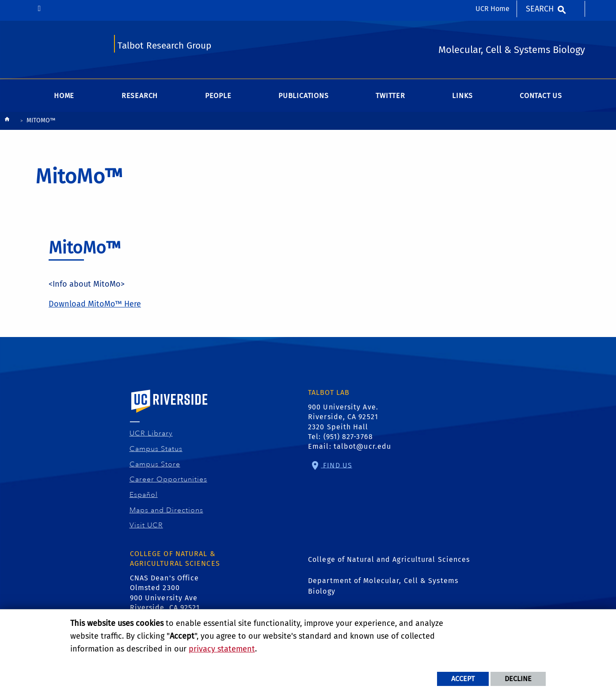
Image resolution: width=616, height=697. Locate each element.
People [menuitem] (218, 96)
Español (144, 495)
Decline (518, 679)
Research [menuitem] (140, 96)
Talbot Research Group (164, 46)
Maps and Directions (167, 510)
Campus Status (156, 449)
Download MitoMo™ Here (95, 304)
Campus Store (155, 464)
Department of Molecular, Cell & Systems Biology (383, 586)
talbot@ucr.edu (362, 446)
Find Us (337, 465)
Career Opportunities (169, 479)
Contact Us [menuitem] (541, 96)
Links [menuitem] (462, 96)
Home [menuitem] (64, 96)
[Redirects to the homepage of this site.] (7, 121)
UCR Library (151, 433)
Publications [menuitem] (304, 96)
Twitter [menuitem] (390, 96)
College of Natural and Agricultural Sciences (389, 559)
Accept (463, 679)
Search (540, 9)
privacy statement (222, 649)
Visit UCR (146, 525)
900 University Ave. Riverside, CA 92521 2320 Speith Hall (343, 417)
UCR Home (492, 9)
